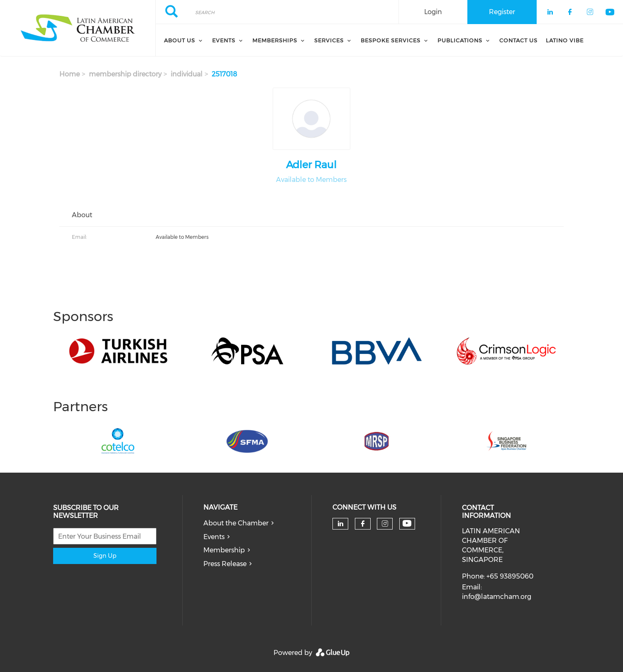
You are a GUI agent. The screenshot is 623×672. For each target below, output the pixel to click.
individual (187, 74)
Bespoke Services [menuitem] (391, 40)
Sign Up (105, 556)
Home (70, 74)
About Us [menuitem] (180, 40)
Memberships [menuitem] (275, 40)
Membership (224, 550)
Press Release (225, 564)
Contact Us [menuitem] (518, 40)
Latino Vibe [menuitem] (565, 40)
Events (214, 537)
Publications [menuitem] (460, 40)
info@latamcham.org (497, 597)
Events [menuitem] (224, 40)
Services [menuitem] (329, 40)
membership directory (125, 74)
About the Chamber (236, 523)
